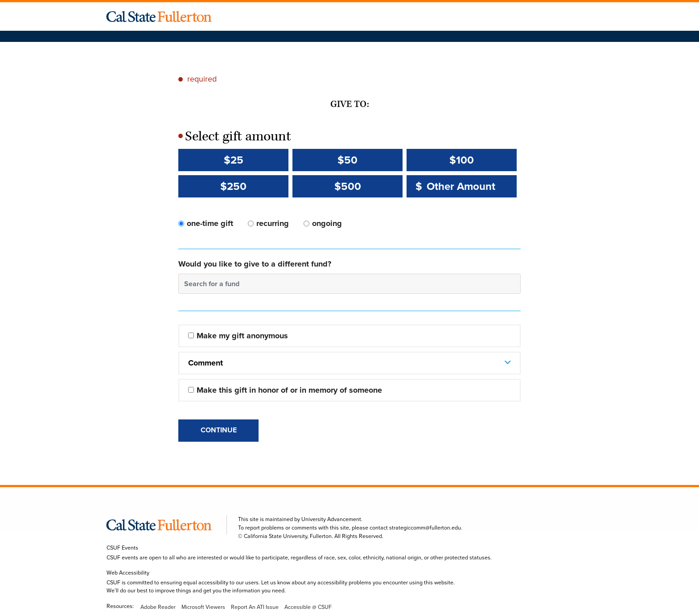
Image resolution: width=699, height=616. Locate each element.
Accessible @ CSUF (308, 607)
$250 (233, 186)
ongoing (327, 223)
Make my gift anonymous (242, 336)
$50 (347, 160)
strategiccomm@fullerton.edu (425, 528)
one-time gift (210, 223)
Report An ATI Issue (255, 607)
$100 (462, 160)
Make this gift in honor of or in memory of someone (289, 390)
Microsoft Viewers (203, 607)
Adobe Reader (158, 607)
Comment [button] (206, 363)
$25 (234, 160)
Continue (219, 430)
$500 (348, 186)
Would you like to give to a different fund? (255, 264)
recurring (273, 223)
